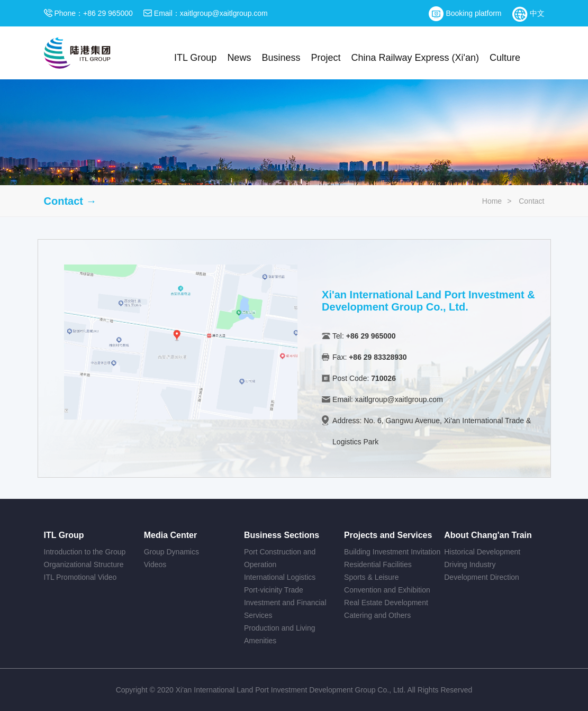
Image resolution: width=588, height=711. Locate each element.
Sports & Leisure (372, 577)
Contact (531, 201)
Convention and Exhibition (387, 590)
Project (325, 58)
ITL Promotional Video (80, 577)
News (239, 58)
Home (492, 201)
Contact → (70, 201)
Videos (155, 564)
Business (281, 58)
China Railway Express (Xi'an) (415, 58)
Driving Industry (470, 564)
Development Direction (482, 577)
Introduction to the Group (85, 552)
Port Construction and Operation (280, 558)
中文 (528, 13)
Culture (505, 58)
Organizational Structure (84, 564)
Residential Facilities (378, 564)
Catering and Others (377, 615)
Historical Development (482, 552)
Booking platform (465, 13)
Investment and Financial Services (285, 609)
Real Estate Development (386, 603)
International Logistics (280, 577)
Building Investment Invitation (392, 552)
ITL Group (195, 58)
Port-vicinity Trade (274, 590)
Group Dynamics (171, 552)
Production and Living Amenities (280, 634)
